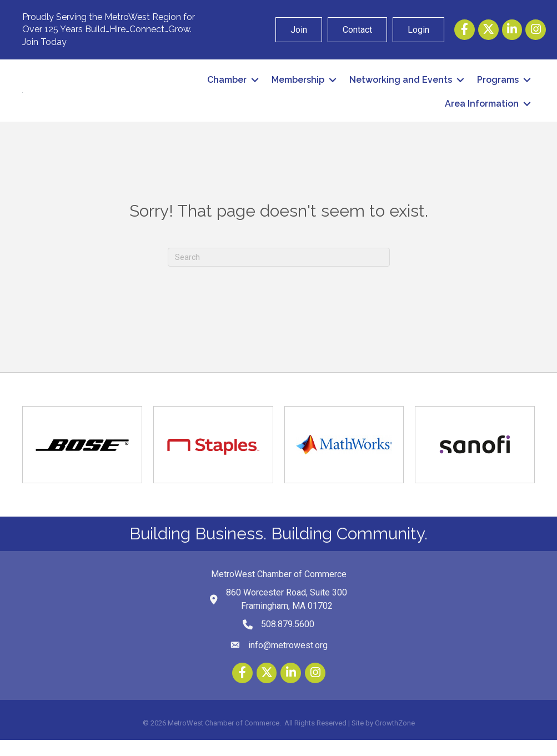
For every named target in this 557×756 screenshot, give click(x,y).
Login (418, 30)
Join (299, 30)
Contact (357, 30)
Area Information (482, 112)
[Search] (279, 273)
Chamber (227, 88)
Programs (498, 88)
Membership (298, 88)
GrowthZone (395, 739)
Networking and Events (401, 88)
